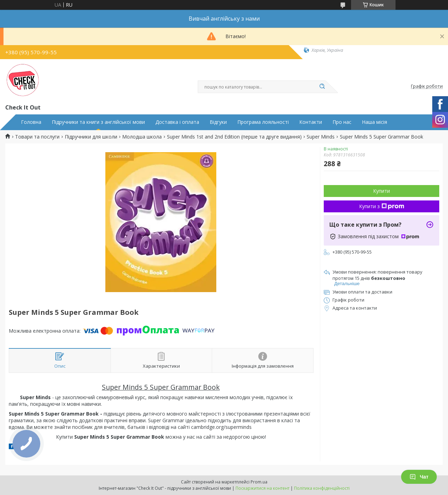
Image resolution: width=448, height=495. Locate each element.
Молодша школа (142, 137)
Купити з (382, 206)
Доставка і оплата (177, 122)
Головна (31, 122)
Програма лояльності (263, 122)
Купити (381, 191)
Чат (419, 477)
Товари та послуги (37, 137)
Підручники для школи (91, 137)
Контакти (311, 122)
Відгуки (218, 122)
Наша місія (374, 122)
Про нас (342, 122)
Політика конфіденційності (322, 488)
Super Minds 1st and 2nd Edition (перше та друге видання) (234, 137)
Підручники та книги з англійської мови (98, 122)
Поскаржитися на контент (262, 488)
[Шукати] (322, 87)
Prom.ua (259, 482)
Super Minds (321, 137)
